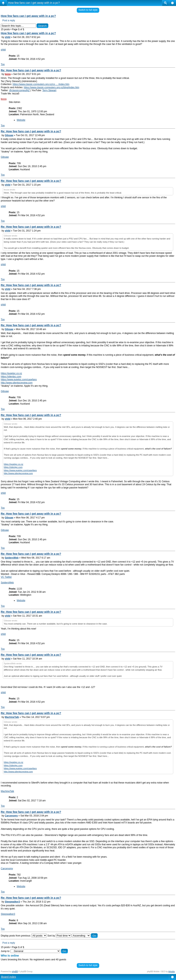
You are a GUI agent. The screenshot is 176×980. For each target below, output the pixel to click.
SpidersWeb (12, 558)
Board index (9, 977)
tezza (8, 74)
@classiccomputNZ (19, 90)
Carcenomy (11, 816)
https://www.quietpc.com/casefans (19, 380)
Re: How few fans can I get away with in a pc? (31, 70)
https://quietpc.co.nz (11, 373)
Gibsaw (9, 135)
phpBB (15, 972)
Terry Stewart (49, 90)
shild (8, 37)
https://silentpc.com (11, 377)
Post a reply (9, 20)
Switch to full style (88, 10)
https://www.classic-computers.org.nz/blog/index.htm (51, 87)
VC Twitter (6, 577)
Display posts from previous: (24, 936)
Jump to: (5, 951)
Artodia (172, 972)
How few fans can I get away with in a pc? (34, 3)
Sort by (59, 936)
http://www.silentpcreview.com (17, 383)
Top (3, 64)
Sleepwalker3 (12, 902)
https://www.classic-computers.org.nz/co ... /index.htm (41, 84)
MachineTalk (12, 717)
